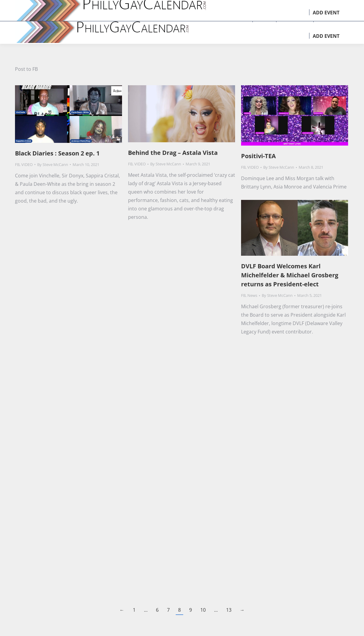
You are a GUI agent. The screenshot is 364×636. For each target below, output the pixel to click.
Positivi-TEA (258, 156)
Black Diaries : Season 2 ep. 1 (57, 153)
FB (17, 164)
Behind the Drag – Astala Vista (173, 153)
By (53, 164)
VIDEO (27, 164)
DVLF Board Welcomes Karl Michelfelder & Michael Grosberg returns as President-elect (290, 275)
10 (203, 610)
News (252, 295)
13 (229, 610)
